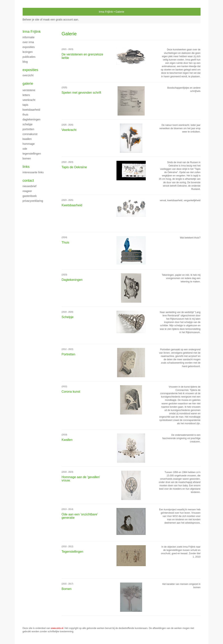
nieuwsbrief (30, 186)
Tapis (26, 105)
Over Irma (28, 42)
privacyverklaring (33, 201)
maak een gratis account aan (61, 20)
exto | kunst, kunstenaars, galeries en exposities (34, 12)
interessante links (33, 172)
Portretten (28, 129)
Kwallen (27, 139)
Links (26, 167)
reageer (27, 191)
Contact (28, 181)
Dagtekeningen (32, 119)
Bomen (27, 158)
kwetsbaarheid (31, 110)
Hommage (29, 144)
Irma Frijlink (106, 12)
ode (25, 149)
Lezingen (28, 52)
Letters (26, 95)
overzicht (28, 75)
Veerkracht (29, 100)
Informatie (29, 37)
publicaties (29, 57)
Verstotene (29, 90)
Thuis (26, 115)
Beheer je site (31, 20)
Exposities (29, 47)
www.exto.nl (57, 628)
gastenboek (30, 196)
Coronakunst (30, 134)
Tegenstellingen (32, 154)
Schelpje (28, 124)
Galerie (28, 84)
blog (25, 62)
